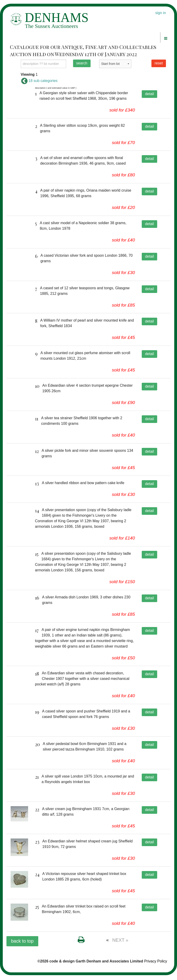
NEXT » (120, 945)
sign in (161, 13)
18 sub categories (39, 81)
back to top (22, 946)
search (82, 63)
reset (159, 63)
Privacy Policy (156, 966)
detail (149, 94)
